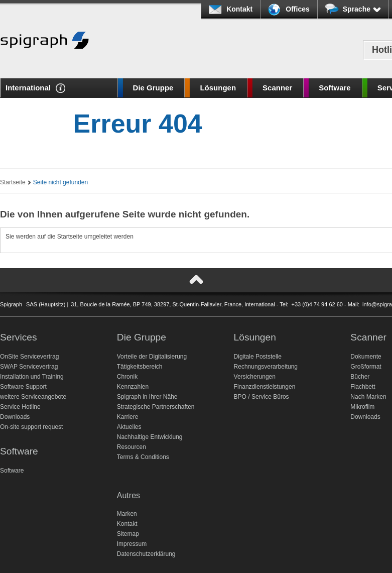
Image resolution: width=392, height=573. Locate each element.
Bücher (360, 377)
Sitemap (128, 534)
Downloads (15, 417)
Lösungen (218, 88)
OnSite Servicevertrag (29, 357)
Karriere (128, 417)
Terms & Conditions (143, 457)
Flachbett (363, 387)
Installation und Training (32, 377)
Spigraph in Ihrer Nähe (147, 397)
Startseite (13, 182)
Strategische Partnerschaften (156, 407)
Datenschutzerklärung (146, 554)
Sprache (362, 9)
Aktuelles (129, 427)
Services (19, 337)
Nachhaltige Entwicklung (150, 437)
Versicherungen (255, 377)
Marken (127, 514)
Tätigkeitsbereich (140, 367)
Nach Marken (368, 397)
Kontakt (239, 9)
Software (335, 88)
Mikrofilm (362, 407)
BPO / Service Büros (262, 397)
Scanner (277, 88)
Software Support (23, 387)
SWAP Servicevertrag (29, 367)
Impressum (132, 544)
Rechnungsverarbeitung (266, 367)
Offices (297, 9)
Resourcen (132, 447)
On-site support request (31, 427)
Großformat (366, 367)
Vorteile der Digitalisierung (152, 357)
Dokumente (366, 357)
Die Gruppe (153, 88)
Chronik (127, 377)
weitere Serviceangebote (33, 397)
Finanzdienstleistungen (265, 387)
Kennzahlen (133, 387)
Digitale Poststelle (258, 357)
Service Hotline (20, 407)
